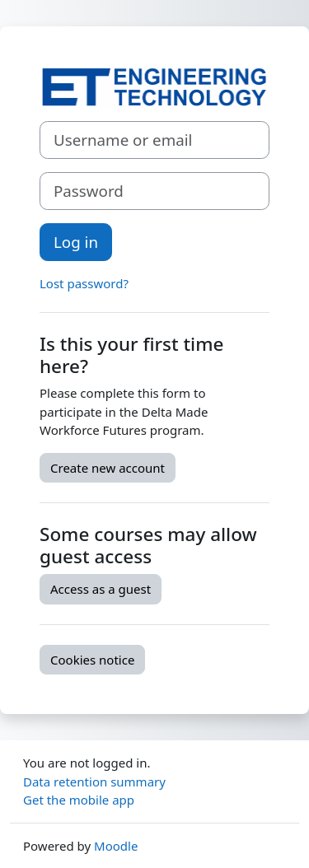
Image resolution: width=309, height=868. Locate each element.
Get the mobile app (79, 800)
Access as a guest (101, 589)
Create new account (108, 468)
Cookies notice (92, 660)
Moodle (116, 846)
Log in (76, 242)
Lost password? (84, 283)
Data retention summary (94, 782)
